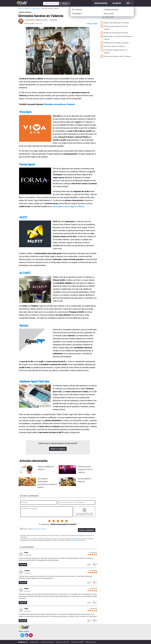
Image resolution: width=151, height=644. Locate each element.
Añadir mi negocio (58, 449)
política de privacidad (40, 529)
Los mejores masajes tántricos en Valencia (115, 51)
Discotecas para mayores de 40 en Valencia (116, 28)
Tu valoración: (44, 525)
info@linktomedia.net (78, 540)
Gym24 (24, 326)
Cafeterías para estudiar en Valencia (116, 43)
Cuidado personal (35, 9)
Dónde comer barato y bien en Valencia (117, 56)
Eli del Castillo (30, 24)
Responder (23, 565)
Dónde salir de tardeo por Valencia (116, 33)
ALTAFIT (25, 273)
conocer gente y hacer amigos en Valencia (68, 207)
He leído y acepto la (34, 529)
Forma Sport (27, 165)
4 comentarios (53, 20)
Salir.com (21, 9)
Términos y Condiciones (62, 642)
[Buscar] (66, 4)
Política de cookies (91, 642)
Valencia (24, 5)
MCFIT (23, 218)
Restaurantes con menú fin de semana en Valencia (118, 38)
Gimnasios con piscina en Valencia (59, 104)
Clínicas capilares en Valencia (46, 468)
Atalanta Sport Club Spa (34, 382)
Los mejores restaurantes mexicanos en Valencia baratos (47, 483)
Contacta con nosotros (47, 642)
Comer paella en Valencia (84, 480)
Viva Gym (25, 112)
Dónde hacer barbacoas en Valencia (116, 23)
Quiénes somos (35, 642)
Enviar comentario (87, 530)
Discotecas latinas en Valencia (114, 46)
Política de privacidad (77, 642)
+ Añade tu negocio (92, 24)
